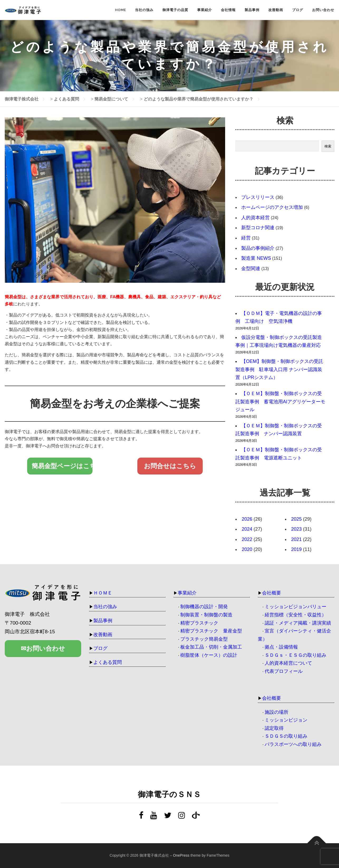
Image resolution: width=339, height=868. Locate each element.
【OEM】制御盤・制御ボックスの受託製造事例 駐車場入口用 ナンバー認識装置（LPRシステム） (279, 369)
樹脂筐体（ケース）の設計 (209, 655)
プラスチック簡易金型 (204, 639)
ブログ (298, 10)
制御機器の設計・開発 (204, 607)
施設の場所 (277, 712)
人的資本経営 (255, 218)
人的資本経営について (288, 663)
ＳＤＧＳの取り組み (286, 736)
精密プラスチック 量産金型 (211, 631)
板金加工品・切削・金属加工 (211, 647)
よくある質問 (108, 662)
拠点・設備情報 (281, 647)
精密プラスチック (199, 623)
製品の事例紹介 (258, 248)
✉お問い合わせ (43, 648)
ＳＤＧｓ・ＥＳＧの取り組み (296, 655)
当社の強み (144, 10)
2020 (247, 549)
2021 (297, 539)
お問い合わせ (323, 10)
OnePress (181, 855)
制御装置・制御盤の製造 (206, 615)
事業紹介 (205, 10)
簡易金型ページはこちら (62, 466)
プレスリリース (258, 197)
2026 (247, 519)
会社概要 (272, 593)
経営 (246, 238)
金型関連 (251, 268)
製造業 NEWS (256, 258)
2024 (247, 529)
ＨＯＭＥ (103, 593)
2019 (297, 549)
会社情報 (228, 10)
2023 (297, 529)
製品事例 (252, 10)
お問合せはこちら (170, 466)
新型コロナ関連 (258, 228)
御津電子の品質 (175, 10)
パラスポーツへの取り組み (293, 744)
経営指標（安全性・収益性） (296, 615)
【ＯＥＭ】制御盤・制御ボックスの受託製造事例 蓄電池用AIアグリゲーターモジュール (280, 402)
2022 (247, 539)
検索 (328, 146)
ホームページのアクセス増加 (272, 207)
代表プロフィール (284, 671)
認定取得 (274, 728)
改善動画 (276, 10)
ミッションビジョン (286, 720)
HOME (121, 10)
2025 (297, 519)
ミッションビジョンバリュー (296, 607)
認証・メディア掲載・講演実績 (298, 623)
